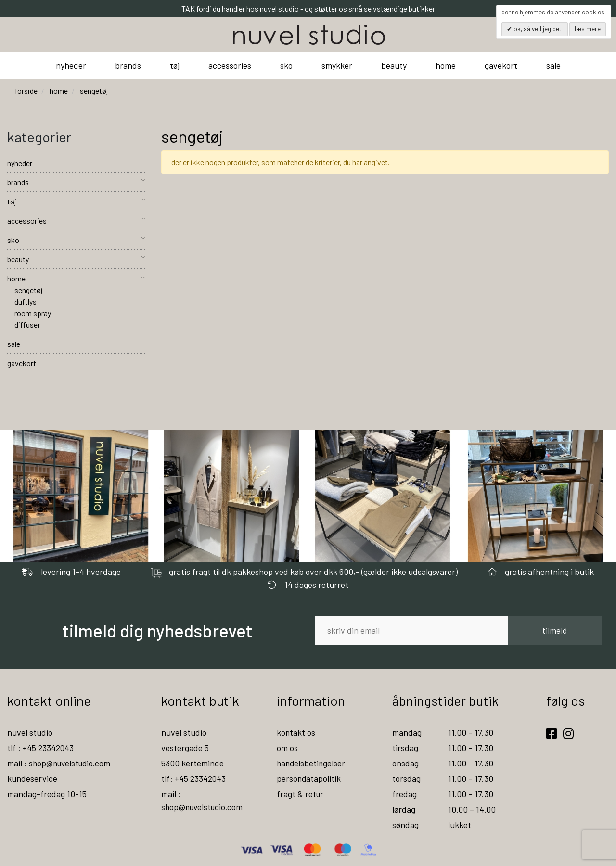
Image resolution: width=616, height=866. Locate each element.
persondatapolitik (309, 778)
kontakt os (296, 732)
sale (553, 65)
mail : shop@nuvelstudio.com (61, 763)
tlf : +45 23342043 (41, 748)
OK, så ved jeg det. (537, 29)
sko (286, 65)
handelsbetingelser (312, 763)
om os (287, 748)
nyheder (71, 65)
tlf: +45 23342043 (194, 778)
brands (128, 65)
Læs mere (588, 29)
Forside (26, 91)
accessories (230, 65)
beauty (394, 65)
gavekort (501, 65)
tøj (175, 65)
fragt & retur (301, 794)
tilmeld (555, 630)
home (446, 65)
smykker (337, 65)
